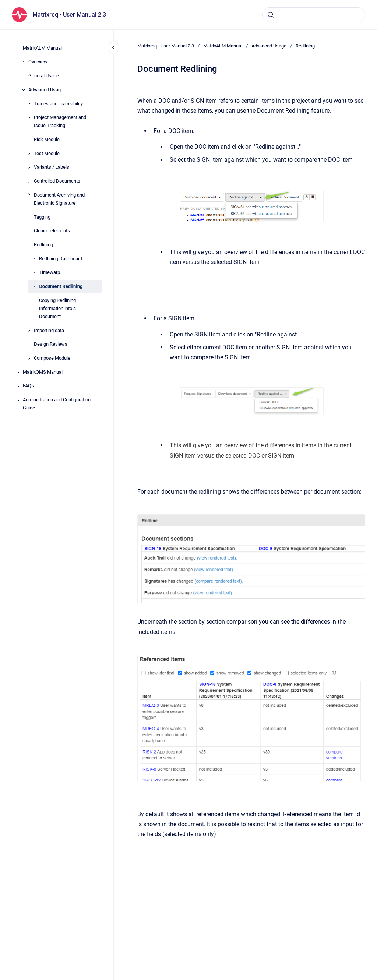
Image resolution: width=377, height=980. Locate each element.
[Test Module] (29, 153)
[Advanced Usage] (24, 90)
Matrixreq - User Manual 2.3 (69, 15)
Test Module (47, 153)
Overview (38, 62)
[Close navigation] (113, 47)
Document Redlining (61, 286)
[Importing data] (29, 330)
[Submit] (271, 15)
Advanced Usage (46, 90)
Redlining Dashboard (61, 259)
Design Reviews (51, 344)
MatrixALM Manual (42, 48)
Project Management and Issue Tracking (60, 121)
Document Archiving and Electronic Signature (59, 199)
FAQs (28, 386)
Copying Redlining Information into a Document (57, 308)
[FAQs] (18, 386)
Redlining (43, 245)
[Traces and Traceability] (29, 103)
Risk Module (47, 139)
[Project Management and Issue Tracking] (29, 117)
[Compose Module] (29, 358)
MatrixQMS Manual (43, 372)
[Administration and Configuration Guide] (18, 400)
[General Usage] (24, 76)
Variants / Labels (52, 167)
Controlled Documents (57, 181)
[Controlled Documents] (29, 181)
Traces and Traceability (58, 104)
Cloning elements (52, 231)
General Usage (44, 76)
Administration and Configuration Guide (57, 404)
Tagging (42, 217)
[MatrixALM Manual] (18, 48)
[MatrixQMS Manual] (18, 372)
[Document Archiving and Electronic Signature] (29, 195)
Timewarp (50, 272)
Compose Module (52, 358)
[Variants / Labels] (29, 167)
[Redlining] (29, 245)
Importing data (49, 330)
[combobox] (314, 15)
